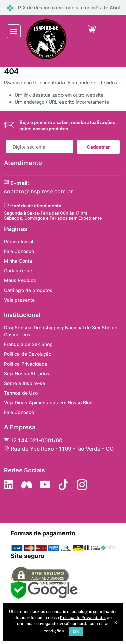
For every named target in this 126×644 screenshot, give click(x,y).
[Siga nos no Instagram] (82, 485)
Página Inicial (18, 241)
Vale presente (19, 300)
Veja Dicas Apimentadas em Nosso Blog (48, 402)
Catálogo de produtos (28, 290)
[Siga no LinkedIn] (9, 485)
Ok (76, 631)
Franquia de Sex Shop (28, 344)
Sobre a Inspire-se (25, 383)
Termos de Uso (21, 393)
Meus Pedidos (20, 280)
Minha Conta (18, 261)
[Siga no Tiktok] (64, 485)
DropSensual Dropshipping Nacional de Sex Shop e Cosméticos (61, 331)
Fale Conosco (19, 251)
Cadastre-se (18, 271)
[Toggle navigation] (14, 31)
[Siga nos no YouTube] (45, 485)
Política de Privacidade (82, 617)
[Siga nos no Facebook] (27, 485)
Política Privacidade (26, 364)
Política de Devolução (28, 354)
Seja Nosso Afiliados (27, 373)
